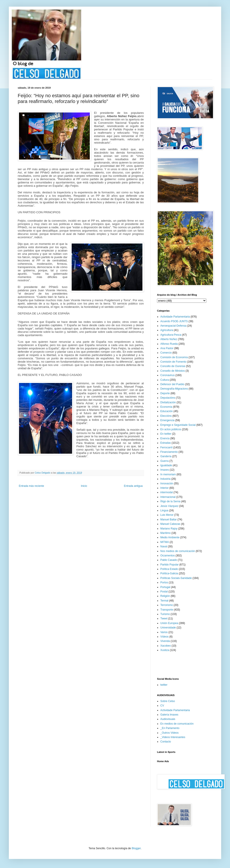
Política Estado (169, 569)
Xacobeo (166, 646)
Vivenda (165, 641)
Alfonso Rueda (169, 344)
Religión (165, 596)
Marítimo (166, 533)
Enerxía (165, 438)
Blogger (136, 848)
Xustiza (165, 650)
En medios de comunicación (177, 724)
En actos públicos (171, 429)
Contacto (166, 742)
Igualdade (166, 465)
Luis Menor (167, 515)
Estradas (166, 443)
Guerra (164, 461)
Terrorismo (167, 605)
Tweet (164, 619)
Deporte (165, 393)
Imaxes (165, 470)
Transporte (167, 610)
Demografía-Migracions (174, 389)
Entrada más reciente (31, 486)
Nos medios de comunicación (178, 551)
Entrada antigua (133, 486)
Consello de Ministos (173, 371)
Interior (164, 488)
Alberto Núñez (169, 339)
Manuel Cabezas (170, 524)
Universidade (168, 628)
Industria (165, 479)
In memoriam (168, 474)
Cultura (165, 380)
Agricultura (167, 330)
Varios (164, 632)
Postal (164, 592)
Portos (164, 582)
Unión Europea (169, 623)
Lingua (164, 510)
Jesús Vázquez (169, 506)
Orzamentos (168, 556)
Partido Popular (170, 565)
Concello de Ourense (173, 366)
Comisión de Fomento (173, 362)
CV (162, 706)
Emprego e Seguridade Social (178, 425)
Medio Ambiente (170, 537)
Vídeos (164, 637)
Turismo (165, 614)
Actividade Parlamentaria (175, 317)
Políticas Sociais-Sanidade (176, 578)
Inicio (84, 486)
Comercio (166, 353)
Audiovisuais (168, 719)
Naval (164, 546)
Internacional (168, 497)
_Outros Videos (170, 733)
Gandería (166, 456)
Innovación (167, 483)
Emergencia (167, 420)
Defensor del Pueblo (172, 384)
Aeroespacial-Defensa (173, 326)
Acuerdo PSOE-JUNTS (174, 321)
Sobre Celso (168, 701)
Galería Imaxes (169, 715)
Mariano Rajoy (169, 529)
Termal (164, 601)
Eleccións (166, 416)
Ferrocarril (166, 447)
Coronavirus (168, 375)
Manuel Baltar (169, 520)
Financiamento (169, 452)
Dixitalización (168, 402)
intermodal (167, 492)
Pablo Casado (169, 560)
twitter (164, 685)
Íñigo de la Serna (170, 501)
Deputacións (168, 398)
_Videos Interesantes (173, 737)
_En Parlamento (170, 728)
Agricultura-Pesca (171, 335)
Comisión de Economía (174, 357)
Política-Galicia (169, 573)
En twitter (166, 434)
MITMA (165, 542)
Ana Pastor (167, 348)
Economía (166, 407)
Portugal (165, 587)
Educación (167, 411)
